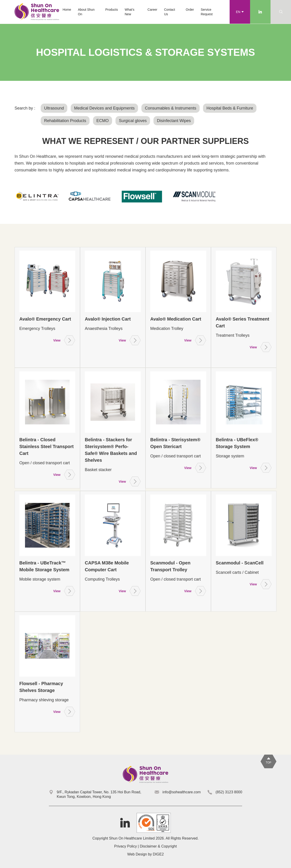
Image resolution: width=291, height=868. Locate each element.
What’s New (130, 12)
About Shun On (86, 12)
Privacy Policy (125, 846)
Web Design (137, 854)
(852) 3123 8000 (229, 792)
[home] (37, 12)
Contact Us (170, 12)
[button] (112, 10)
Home (67, 10)
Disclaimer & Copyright (158, 846)
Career (152, 10)
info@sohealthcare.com (182, 792)
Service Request (207, 12)
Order (190, 10)
